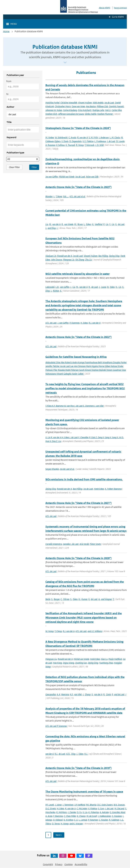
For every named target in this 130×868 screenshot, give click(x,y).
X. (116, 224)
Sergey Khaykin (52, 469)
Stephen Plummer (105, 114)
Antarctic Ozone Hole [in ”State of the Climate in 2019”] (79, 768)
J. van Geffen (63, 323)
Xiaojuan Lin (51, 256)
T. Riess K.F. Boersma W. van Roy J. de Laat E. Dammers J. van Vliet (75, 406)
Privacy (59, 864)
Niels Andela (98, 103)
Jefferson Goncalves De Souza (71, 114)
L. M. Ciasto (115, 137)
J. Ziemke (72, 812)
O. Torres (56, 824)
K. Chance (81, 816)
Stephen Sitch (51, 114)
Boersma (65, 694)
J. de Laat (111, 141)
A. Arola (49, 816)
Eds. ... (66, 196)
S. (52, 599)
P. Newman (93, 820)
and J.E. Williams (95, 631)
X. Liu (85, 812)
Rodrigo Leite (98, 110)
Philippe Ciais (102, 106)
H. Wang (65, 824)
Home (6, 31)
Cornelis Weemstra (54, 544)
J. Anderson (104, 137)
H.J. (86, 754)
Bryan (80, 224)
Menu (14, 24)
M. (50, 224)
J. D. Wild (99, 145)
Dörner (66, 599)
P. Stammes (75, 323)
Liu (47, 224)
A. (61, 291)
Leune (104, 287)
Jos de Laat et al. (67, 469)
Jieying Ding (114, 256)
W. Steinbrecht (61, 137)
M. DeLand (119, 809)
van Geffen (65, 287)
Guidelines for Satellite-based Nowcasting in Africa (76, 357)
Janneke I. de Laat (71, 544)
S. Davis (65, 141)
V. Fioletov (93, 809)
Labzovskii (50, 287)
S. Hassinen (117, 816)
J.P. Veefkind (80, 805)
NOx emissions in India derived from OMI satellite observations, (84, 479)
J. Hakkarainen (104, 816)
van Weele (69, 224)
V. (89, 599)
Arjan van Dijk (92, 177)
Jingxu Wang (69, 663)
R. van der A (82, 137)
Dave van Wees (78, 106)
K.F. (72, 694)
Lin (113, 224)
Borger (57, 599)
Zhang (88, 694)
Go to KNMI (118, 17)
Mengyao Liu (69, 260)
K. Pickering (94, 812)
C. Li (76, 820)
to (7, 94)
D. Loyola (120, 141)
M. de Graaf (92, 816)
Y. (110, 224)
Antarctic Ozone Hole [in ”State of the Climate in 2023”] (79, 187)
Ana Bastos (91, 106)
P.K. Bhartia (91, 805)
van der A (56, 224)
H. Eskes (84, 323)
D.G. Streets (51, 809)
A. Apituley (104, 812)
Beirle (48, 599)
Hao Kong (57, 663)
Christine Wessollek (69, 103)
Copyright (48, 864)
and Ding (52, 228)
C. (61, 599)
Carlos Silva (117, 110)
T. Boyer (59, 196)
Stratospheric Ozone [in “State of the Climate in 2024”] (78, 128)
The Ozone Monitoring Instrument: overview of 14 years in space (84, 792)
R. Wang (80, 145)
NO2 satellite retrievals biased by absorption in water (77, 274)
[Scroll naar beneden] (65, 63)
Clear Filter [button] (14, 167)
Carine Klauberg (70, 110)
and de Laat (119, 694)
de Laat (121, 224)
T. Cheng (58, 631)
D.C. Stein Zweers (105, 805)
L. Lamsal (83, 820)
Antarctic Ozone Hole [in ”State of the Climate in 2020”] (79, 558)
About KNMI (105, 8)
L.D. (57, 287)
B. (108, 287)
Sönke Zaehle (91, 114)
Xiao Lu (104, 659)
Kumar (84, 599)
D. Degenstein (75, 141)
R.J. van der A (95, 323)
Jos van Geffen (52, 177)
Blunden (49, 196)
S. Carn (101, 809)
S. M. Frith (93, 137)
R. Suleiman (114, 820)
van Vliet (78, 694)
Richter (56, 291)
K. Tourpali (70, 145)
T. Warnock (89, 145)
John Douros (57, 260)
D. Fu (79, 812)
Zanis (108, 694)
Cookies (69, 864)
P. (104, 224)
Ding (48, 291)
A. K (59, 694)
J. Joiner (58, 805)
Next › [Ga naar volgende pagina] (59, 835)
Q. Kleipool (58, 820)
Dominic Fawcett (116, 106)
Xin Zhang (80, 260)
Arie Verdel (84, 544)
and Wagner (106, 599)
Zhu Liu (89, 260)
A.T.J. (68, 754)
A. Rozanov (50, 145)
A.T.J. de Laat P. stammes (56, 726)
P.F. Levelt (50, 805)
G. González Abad (117, 812)
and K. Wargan (76, 824)
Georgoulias (51, 694)
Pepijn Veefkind (115, 659)
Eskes (89, 224)
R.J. (56, 754)
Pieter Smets (95, 544)
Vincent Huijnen (85, 103)
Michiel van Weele (67, 177)
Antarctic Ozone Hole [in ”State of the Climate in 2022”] (79, 337)
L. (84, 224)
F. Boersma (58, 816)
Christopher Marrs (63, 106)
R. (62, 224)
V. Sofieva (60, 145)
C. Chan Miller (70, 816)
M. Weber (50, 137)
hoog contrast (120, 8)
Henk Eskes (99, 489)
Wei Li (108, 110)
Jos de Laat (109, 103)
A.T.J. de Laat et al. (77, 196)
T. (113, 599)
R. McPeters (62, 812)
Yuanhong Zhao (106, 663)
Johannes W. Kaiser (54, 110)
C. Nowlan (103, 820)
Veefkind (99, 224)
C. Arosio (72, 137)
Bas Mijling (103, 256)
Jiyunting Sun (81, 663)
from (9, 81)
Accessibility (81, 864)
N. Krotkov (68, 820)
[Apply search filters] (34, 167)
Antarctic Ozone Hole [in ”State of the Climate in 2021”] (79, 503)
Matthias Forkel (52, 103)
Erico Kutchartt (85, 110)
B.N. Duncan (119, 805)
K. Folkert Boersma (113, 489)
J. (54, 196)
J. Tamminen (68, 805)
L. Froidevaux (100, 141)
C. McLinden (82, 809)
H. (93, 224)
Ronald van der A (65, 256)
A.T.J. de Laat (51, 323)
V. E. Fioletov (88, 141)
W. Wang (50, 631)
